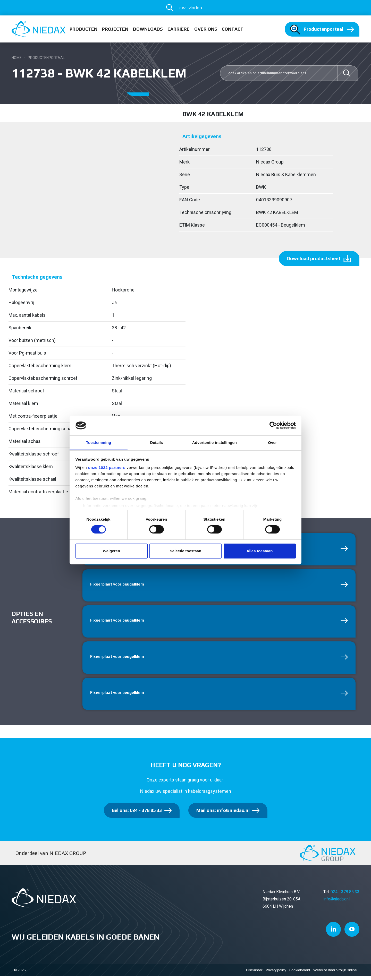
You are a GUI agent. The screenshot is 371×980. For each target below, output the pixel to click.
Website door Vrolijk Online (335, 974)
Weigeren (111, 551)
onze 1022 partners (107, 467)
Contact (233, 29)
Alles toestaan (260, 551)
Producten (83, 29)
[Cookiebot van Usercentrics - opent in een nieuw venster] (273, 425)
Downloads (148, 29)
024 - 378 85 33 (345, 896)
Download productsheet (314, 258)
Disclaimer (254, 974)
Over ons (206, 29)
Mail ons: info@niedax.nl (223, 814)
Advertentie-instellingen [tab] (214, 442)
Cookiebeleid (300, 974)
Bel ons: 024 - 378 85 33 (137, 814)
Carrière (179, 29)
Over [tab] (272, 442)
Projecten (115, 29)
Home (17, 58)
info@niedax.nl (336, 903)
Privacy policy (276, 974)
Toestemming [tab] (99, 442)
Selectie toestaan (186, 551)
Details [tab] (157, 442)
